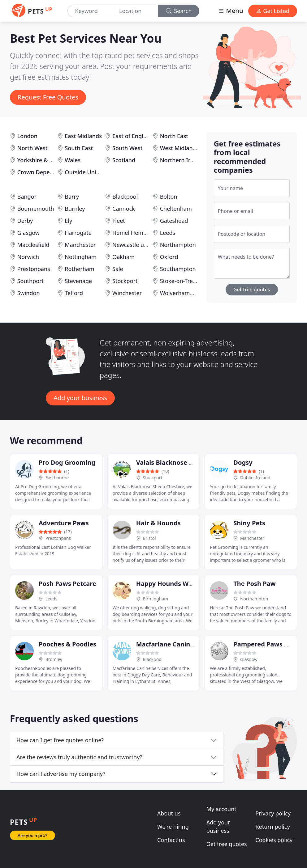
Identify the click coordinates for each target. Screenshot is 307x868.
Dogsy (243, 462)
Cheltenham (176, 209)
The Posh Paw (254, 584)
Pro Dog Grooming (67, 462)
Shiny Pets (249, 523)
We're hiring (173, 827)
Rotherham (79, 269)
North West (32, 148)
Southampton (178, 269)
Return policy (272, 827)
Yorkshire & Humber (44, 160)
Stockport (125, 281)
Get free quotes (252, 290)
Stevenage (78, 281)
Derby (25, 221)
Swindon (29, 293)
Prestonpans (34, 269)
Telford (74, 293)
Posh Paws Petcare (67, 584)
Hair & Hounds (158, 523)
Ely (68, 221)
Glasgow (28, 233)
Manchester (80, 245)
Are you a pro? (32, 835)
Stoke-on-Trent (179, 281)
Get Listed (273, 11)
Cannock (124, 209)
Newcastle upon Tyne (140, 245)
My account (221, 809)
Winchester (127, 293)
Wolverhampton (181, 293)
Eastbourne (57, 478)
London (27, 136)
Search (179, 11)
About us (169, 813)
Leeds (168, 233)
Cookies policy (274, 840)
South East (79, 148)
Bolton (169, 197)
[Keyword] (91, 11)
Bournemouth (36, 209)
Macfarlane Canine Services (178, 644)
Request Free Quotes (48, 97)
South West (128, 148)
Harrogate (78, 233)
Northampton (178, 245)
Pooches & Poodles (67, 644)
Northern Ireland (183, 160)
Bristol (149, 538)
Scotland (124, 160)
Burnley (75, 209)
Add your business (80, 398)
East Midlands (83, 136)
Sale (118, 269)
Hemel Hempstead (137, 233)
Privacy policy (273, 813)
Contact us (171, 840)
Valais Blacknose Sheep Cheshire (186, 462)
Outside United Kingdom (97, 172)
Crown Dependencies (45, 172)
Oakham (123, 257)
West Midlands (179, 148)
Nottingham (80, 257)
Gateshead (174, 221)
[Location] (136, 11)
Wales (73, 160)
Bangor (27, 197)
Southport (30, 281)
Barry (72, 197)
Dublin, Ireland (255, 478)
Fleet (119, 221)
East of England (133, 136)
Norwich (28, 257)
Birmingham (155, 599)
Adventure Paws (64, 523)
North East (174, 136)
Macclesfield (33, 245)
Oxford (169, 257)
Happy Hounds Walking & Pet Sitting (192, 584)
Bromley (54, 659)
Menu (231, 11)
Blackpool (125, 197)
